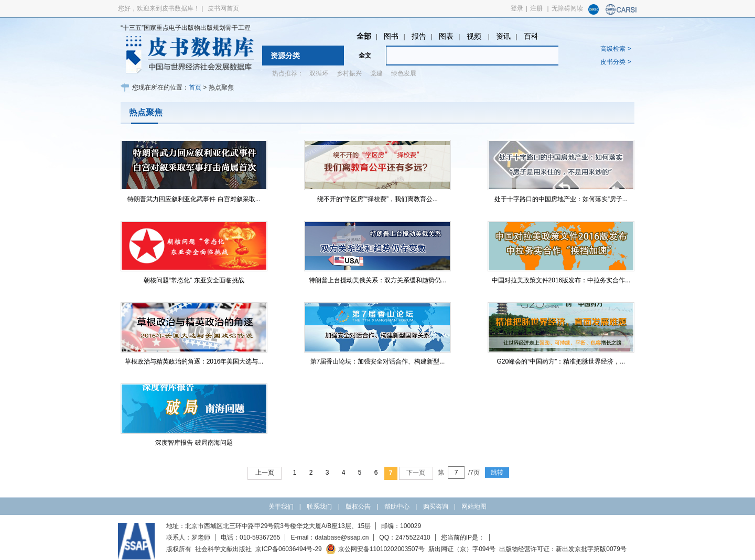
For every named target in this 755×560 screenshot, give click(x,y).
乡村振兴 (349, 73)
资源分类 (285, 56)
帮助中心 (397, 507)
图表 (446, 36)
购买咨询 (436, 507)
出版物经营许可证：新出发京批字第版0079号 (563, 549)
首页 (195, 87)
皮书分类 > (616, 62)
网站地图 (474, 507)
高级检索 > (616, 49)
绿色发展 (404, 73)
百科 (531, 36)
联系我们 (319, 507)
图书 (391, 36)
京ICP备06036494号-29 (289, 549)
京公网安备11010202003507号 (375, 549)
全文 (365, 56)
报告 (419, 36)
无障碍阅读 (567, 8)
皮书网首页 (223, 8)
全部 (364, 36)
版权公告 (358, 507)
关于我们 (281, 507)
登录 (517, 8)
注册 (536, 8)
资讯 (503, 36)
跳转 (497, 473)
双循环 (319, 73)
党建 (376, 73)
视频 (475, 36)
